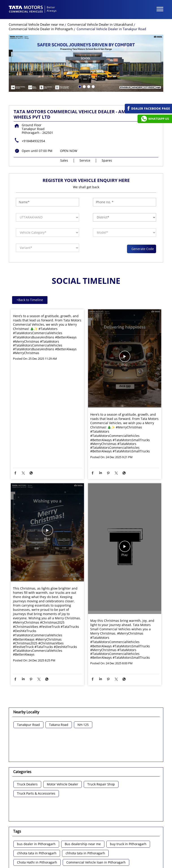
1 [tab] (79, 86)
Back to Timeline (30, 299)
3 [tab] (88, 86)
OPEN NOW (69, 150)
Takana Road (59, 724)
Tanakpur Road (28, 724)
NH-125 (83, 724)
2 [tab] (84, 86)
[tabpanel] (86, 63)
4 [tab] (93, 86)
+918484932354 (33, 140)
